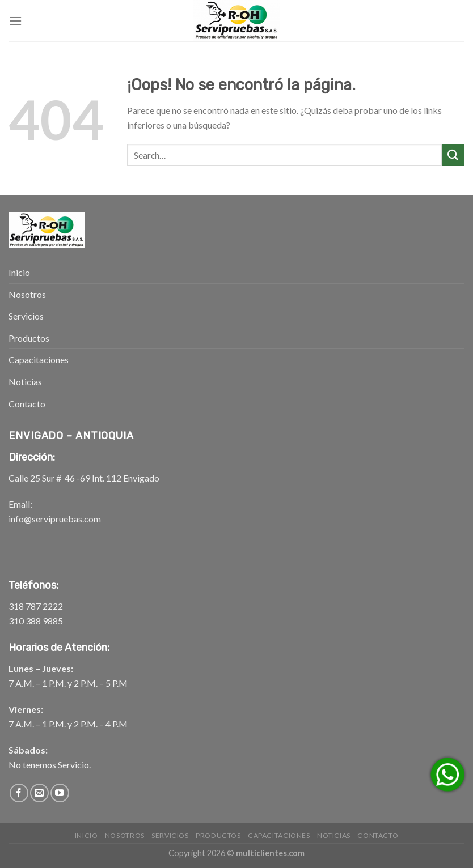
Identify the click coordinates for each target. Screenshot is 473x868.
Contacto (27, 404)
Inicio (19, 272)
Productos (29, 338)
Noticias (25, 382)
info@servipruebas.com (55, 519)
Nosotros (27, 294)
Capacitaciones (39, 359)
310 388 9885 (36, 621)
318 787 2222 (36, 606)
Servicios (26, 316)
